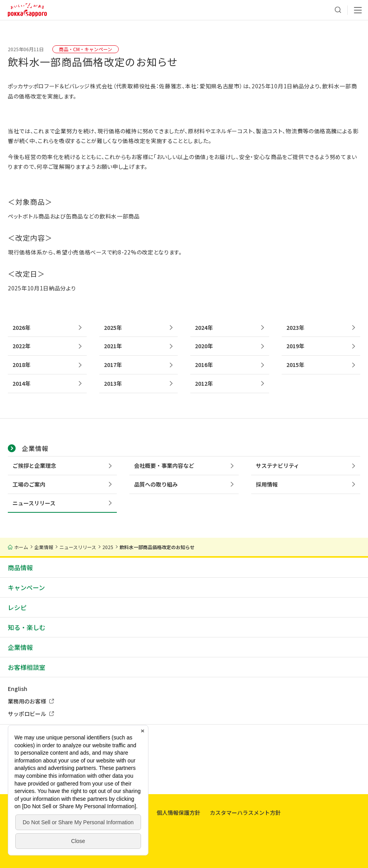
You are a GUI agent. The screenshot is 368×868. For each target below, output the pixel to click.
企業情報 (20, 647)
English (18, 689)
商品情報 (20, 567)
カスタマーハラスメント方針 (245, 813)
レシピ (17, 607)
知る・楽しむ (27, 627)
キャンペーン (26, 587)
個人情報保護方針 (179, 813)
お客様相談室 (27, 667)
